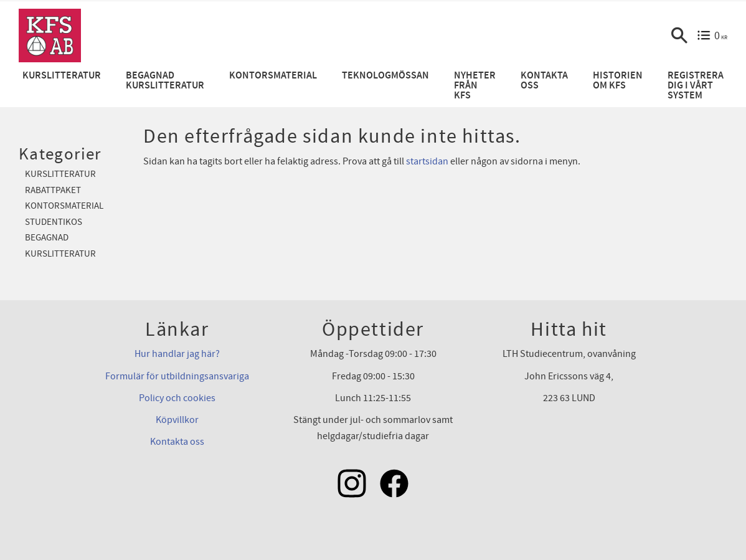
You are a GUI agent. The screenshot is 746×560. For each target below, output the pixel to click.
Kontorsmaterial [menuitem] (273, 76)
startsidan (427, 161)
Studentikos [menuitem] (54, 222)
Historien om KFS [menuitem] (618, 81)
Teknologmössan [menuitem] (385, 76)
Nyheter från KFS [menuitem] (475, 86)
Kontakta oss (177, 442)
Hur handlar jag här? (177, 354)
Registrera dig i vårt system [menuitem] (696, 86)
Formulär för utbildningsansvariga (177, 376)
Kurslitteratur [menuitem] (62, 76)
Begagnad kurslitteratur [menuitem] (165, 81)
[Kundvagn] (712, 36)
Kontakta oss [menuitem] (544, 81)
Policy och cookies (177, 398)
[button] (679, 36)
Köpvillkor (177, 420)
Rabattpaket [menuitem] (53, 190)
